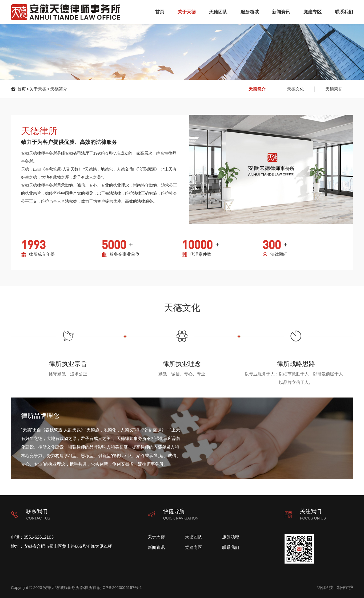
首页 (160, 12)
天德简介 (59, 89)
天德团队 (218, 12)
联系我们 (344, 12)
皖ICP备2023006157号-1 (120, 587)
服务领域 (250, 12)
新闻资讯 (281, 12)
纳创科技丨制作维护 (335, 587)
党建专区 (313, 12)
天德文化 (295, 89)
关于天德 (187, 12)
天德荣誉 (334, 89)
